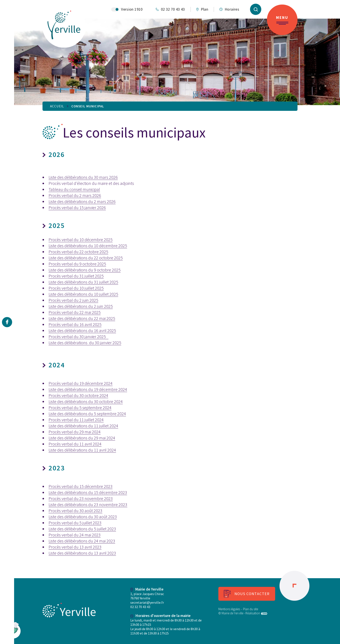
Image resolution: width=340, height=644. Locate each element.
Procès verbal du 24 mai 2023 (75, 535)
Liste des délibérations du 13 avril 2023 (82, 553)
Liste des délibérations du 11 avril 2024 (82, 450)
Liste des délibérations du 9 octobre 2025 (85, 270)
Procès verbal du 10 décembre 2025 (81, 240)
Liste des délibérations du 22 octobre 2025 (86, 258)
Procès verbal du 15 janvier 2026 (77, 207)
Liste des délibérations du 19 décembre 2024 (88, 389)
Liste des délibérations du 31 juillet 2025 (83, 282)
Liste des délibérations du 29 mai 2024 (82, 438)
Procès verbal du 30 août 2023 (75, 511)
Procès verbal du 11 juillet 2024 (76, 420)
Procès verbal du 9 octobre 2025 (77, 264)
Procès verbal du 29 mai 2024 (75, 432)
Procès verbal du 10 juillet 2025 (76, 288)
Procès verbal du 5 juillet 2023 (75, 523)
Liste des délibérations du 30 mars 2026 (83, 177)
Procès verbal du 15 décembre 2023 (81, 486)
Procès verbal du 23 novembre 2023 (81, 498)
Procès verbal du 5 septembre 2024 (80, 408)
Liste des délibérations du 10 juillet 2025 (83, 294)
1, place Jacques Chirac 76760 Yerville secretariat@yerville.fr (147, 598)
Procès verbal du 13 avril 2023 (75, 547)
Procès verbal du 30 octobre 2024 (78, 395)
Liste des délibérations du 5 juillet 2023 (82, 529)
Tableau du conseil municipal (74, 189)
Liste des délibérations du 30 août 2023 (83, 517)
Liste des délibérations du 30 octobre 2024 (86, 401)
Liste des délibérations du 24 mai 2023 (82, 541)
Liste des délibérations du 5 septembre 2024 (87, 414)
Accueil (57, 106)
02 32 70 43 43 (140, 607)
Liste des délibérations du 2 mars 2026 (82, 201)
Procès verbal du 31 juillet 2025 (76, 276)
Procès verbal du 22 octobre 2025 (78, 252)
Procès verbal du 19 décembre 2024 (81, 383)
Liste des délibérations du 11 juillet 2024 (83, 426)
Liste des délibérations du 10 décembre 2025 (88, 246)
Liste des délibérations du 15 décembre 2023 (88, 492)
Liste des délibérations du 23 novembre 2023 (88, 504)
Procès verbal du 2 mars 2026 (75, 195)
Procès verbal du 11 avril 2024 (75, 444)
